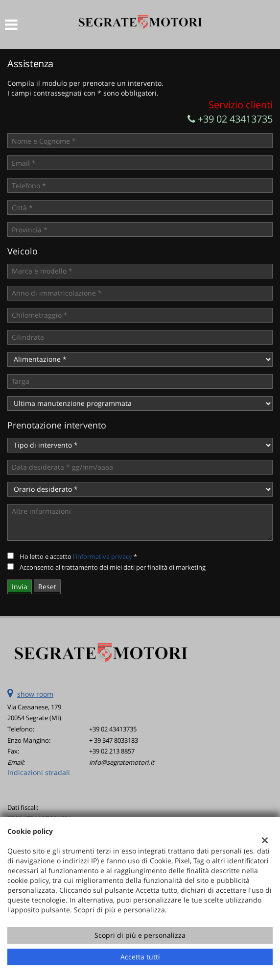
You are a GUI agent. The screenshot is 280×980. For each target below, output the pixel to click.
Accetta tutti (140, 957)
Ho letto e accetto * (78, 556)
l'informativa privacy (103, 556)
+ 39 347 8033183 (114, 740)
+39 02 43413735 (230, 119)
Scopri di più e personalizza (140, 935)
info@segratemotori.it (122, 762)
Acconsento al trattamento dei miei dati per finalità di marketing (113, 567)
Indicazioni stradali (39, 772)
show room (35, 694)
